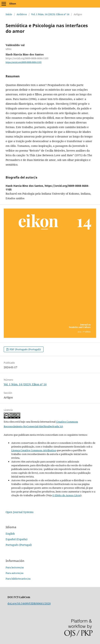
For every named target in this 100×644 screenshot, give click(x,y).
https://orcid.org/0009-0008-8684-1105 (24, 62)
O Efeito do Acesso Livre (66, 495)
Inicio (9, 14)
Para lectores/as (15, 567)
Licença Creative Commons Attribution (34, 450)
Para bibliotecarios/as (18, 579)
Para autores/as (15, 573)
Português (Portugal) (19, 545)
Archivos (22, 14)
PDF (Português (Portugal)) (25, 349)
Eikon (13, 4)
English (10, 534)
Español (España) (17, 539)
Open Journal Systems (20, 512)
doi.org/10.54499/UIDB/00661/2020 (29, 603)
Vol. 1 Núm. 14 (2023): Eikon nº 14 (50, 14)
